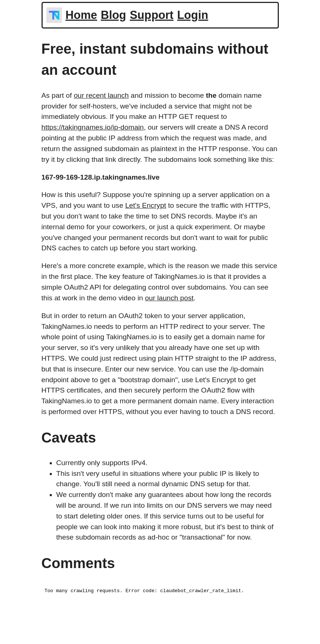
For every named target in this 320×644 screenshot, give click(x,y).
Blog (113, 15)
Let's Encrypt (146, 205)
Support (152, 15)
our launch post (169, 298)
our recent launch (101, 95)
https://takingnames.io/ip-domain (93, 127)
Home (81, 15)
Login (193, 15)
